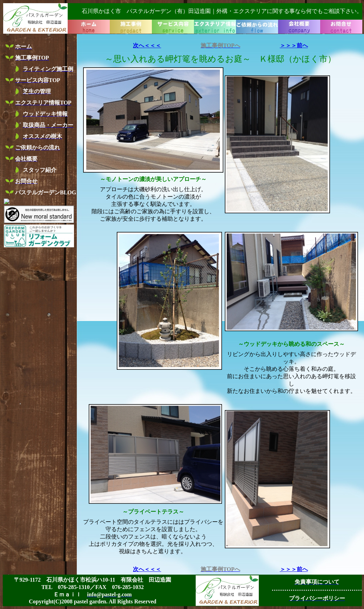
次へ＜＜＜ (147, 45)
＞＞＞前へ (294, 45)
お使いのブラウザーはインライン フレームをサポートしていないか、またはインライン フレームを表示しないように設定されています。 (183, 18)
